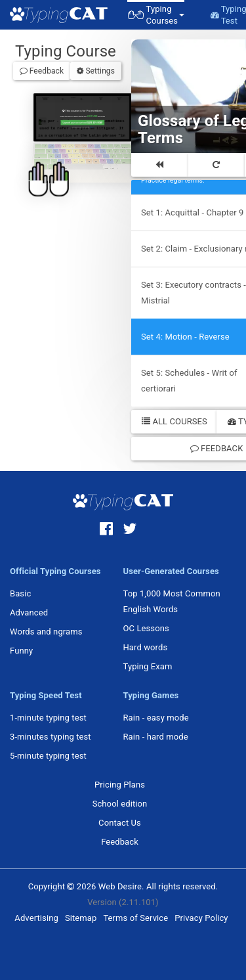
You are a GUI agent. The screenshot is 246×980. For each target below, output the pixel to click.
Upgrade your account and (81, 121)
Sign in (90, 124)
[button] (156, 15)
